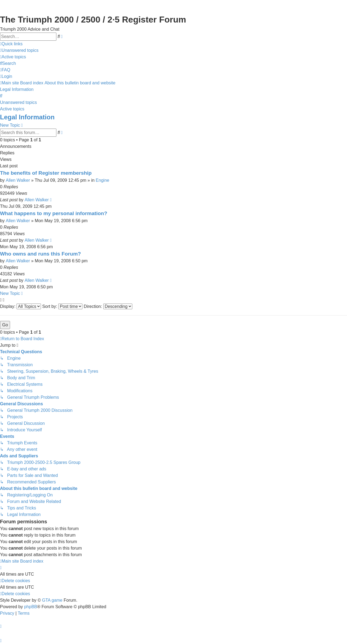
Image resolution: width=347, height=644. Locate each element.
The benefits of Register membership (46, 173)
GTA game (52, 600)
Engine (102, 180)
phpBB (31, 607)
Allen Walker (18, 180)
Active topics (12, 109)
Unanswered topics (18, 102)
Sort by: (62, 306)
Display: (20, 306)
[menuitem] (19, 50)
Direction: (108, 306)
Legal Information (27, 117)
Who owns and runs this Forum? (40, 254)
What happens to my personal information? (54, 213)
